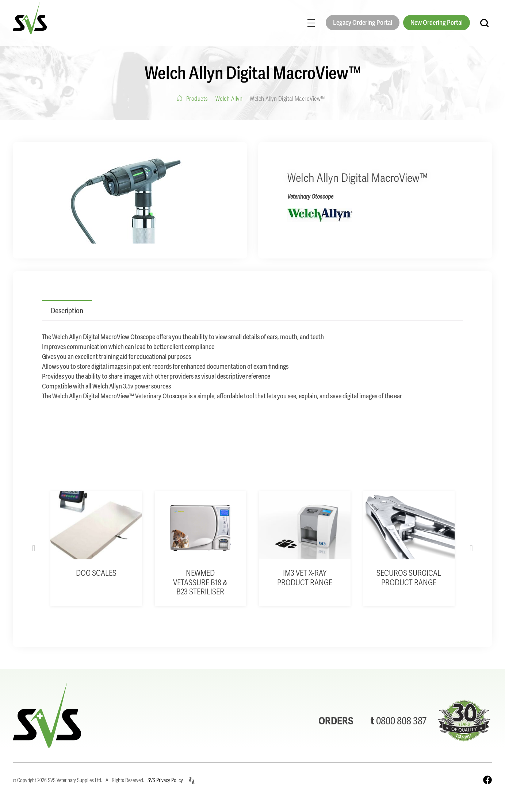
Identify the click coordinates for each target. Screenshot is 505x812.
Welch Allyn (229, 99)
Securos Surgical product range (409, 578)
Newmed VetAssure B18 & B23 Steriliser (200, 583)
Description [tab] (67, 311)
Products (197, 99)
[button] (34, 548)
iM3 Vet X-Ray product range (305, 578)
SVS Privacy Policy (165, 780)
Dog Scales (96, 573)
